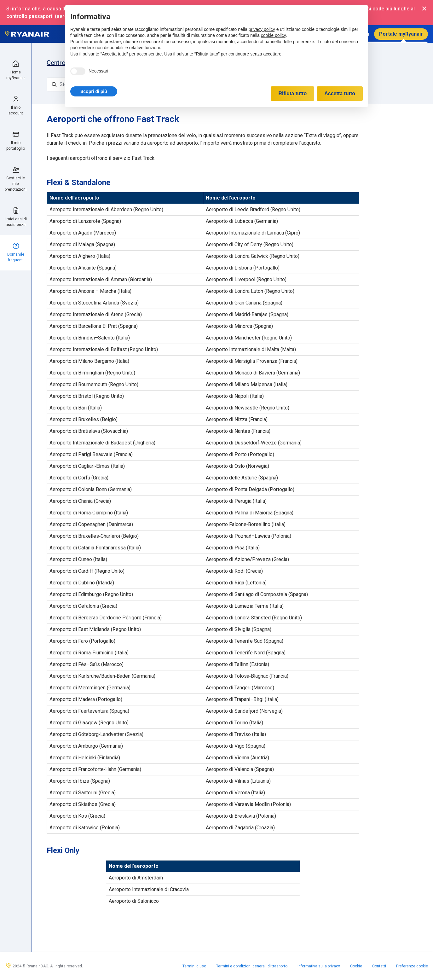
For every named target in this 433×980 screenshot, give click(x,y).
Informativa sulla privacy (319, 966)
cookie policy (273, 35)
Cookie (356, 966)
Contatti (379, 966)
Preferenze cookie (412, 966)
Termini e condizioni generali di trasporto (252, 966)
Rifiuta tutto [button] (292, 93)
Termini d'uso (194, 966)
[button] (94, 91)
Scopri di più (94, 91)
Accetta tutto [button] (340, 93)
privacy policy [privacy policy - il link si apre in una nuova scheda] (262, 29)
